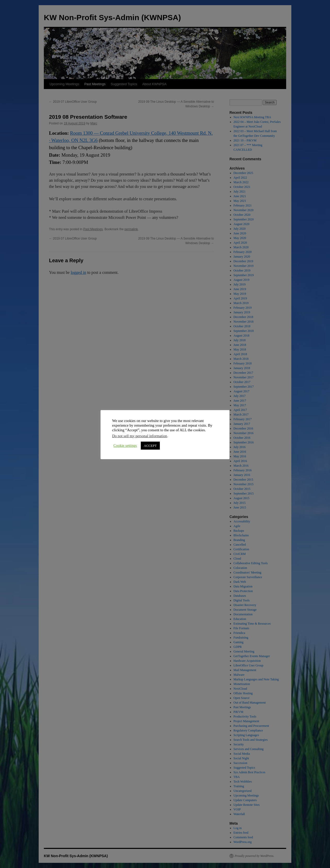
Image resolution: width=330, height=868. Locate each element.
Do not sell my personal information (140, 436)
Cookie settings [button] (125, 445)
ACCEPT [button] (150, 446)
